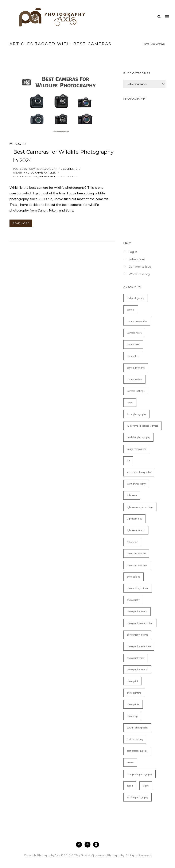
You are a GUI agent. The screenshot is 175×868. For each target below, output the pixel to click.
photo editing (133, 577)
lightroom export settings (140, 507)
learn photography (136, 484)
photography (133, 600)
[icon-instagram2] (96, 845)
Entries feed (137, 259)
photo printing (134, 693)
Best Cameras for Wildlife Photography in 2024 (63, 156)
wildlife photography (137, 797)
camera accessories (137, 321)
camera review (134, 379)
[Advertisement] (144, 168)
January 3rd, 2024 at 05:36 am (58, 176)
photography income (137, 635)
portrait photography (137, 728)
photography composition (140, 623)
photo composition (136, 553)
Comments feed (140, 267)
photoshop (132, 716)
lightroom (132, 495)
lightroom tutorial (136, 530)
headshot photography (138, 437)
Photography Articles (40, 173)
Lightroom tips (134, 519)
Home (146, 44)
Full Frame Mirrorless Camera (143, 426)
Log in (133, 252)
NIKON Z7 (132, 542)
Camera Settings (136, 391)
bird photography (136, 298)
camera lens (133, 356)
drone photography (136, 414)
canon (130, 403)
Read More (21, 223)
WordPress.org (139, 274)
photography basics (137, 612)
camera (131, 310)
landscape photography (139, 472)
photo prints (133, 704)
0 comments (69, 169)
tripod (146, 786)
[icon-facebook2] (80, 845)
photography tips (136, 658)
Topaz (130, 786)
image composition (137, 449)
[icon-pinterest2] (89, 845)
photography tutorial (137, 670)
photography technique (139, 646)
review (130, 762)
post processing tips (137, 751)
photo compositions (137, 565)
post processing (135, 739)
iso (128, 461)
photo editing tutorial (138, 588)
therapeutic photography (139, 774)
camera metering (136, 368)
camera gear (133, 344)
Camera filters (134, 333)
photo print (132, 681)
